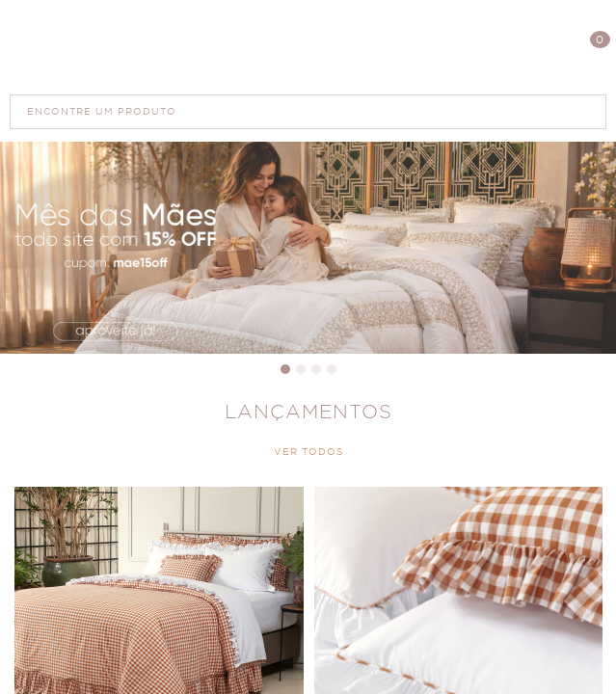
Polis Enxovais (308, 47)
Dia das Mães (308, 248)
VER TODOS (308, 452)
